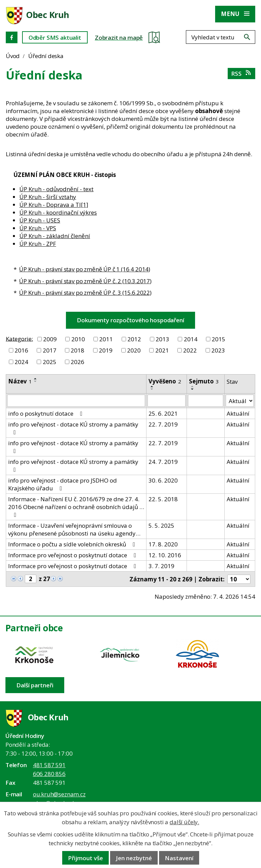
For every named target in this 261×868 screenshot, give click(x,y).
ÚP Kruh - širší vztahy (48, 197)
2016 (21, 350)
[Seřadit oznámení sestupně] (36, 381)
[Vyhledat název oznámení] (76, 401)
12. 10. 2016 (165, 555)
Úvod (13, 56)
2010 (78, 339)
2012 (134, 339)
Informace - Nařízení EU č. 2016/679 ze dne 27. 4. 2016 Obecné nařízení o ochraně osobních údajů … (76, 507)
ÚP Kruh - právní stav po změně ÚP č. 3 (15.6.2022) (85, 293)
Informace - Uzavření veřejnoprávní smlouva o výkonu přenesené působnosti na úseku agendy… (74, 529)
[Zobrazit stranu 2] (31, 579)
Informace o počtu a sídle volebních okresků (73, 544)
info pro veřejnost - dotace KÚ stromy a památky (73, 428)
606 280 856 (49, 774)
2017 (50, 350)
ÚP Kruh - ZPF (38, 244)
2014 (191, 339)
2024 (21, 362)
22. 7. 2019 (163, 424)
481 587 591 (49, 765)
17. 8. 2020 (163, 544)
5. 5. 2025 (161, 526)
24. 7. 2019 (163, 462)
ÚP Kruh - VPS (38, 228)
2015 (219, 339)
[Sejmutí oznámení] (206, 401)
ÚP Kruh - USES (40, 220)
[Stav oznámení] (240, 401)
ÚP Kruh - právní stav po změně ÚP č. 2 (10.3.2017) (85, 281)
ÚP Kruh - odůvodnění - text (56, 189)
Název (20, 381)
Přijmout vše (85, 858)
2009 (50, 339)
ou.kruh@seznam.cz (59, 794)
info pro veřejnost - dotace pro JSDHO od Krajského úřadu (63, 484)
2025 (50, 362)
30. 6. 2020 (163, 480)
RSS (241, 74)
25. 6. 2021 (163, 413)
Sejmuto (204, 381)
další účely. (184, 822)
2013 (162, 339)
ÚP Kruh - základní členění (55, 236)
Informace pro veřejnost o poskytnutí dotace (73, 555)
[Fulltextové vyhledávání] (221, 37)
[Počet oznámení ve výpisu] (239, 579)
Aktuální (238, 413)
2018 (77, 350)
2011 (106, 339)
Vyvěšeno (165, 381)
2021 (162, 350)
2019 (106, 350)
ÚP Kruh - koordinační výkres (58, 212)
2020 (134, 350)
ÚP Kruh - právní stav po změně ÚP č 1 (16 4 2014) (85, 269)
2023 (218, 350)
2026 (77, 362)
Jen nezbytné (134, 858)
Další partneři (35, 685)
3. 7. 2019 (161, 566)
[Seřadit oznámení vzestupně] (36, 379)
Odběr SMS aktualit (55, 38)
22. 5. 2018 (163, 499)
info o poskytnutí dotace (47, 413)
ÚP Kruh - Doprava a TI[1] (54, 205)
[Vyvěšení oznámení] (167, 401)
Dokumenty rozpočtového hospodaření (130, 320)
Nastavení (179, 858)
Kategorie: (19, 338)
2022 (190, 350)
